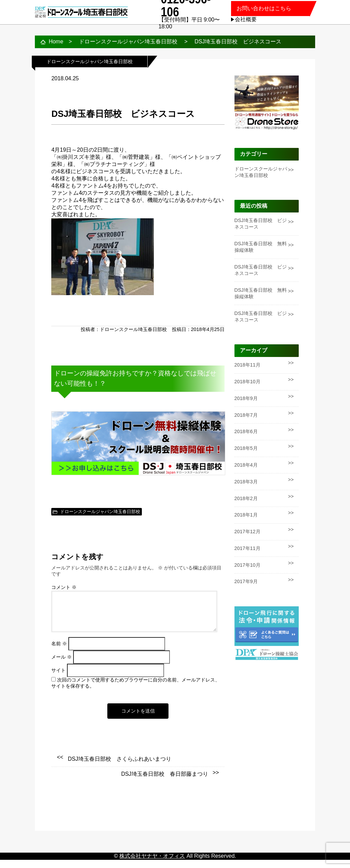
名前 (59, 652)
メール (62, 665)
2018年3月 (246, 482)
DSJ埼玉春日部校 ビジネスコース (261, 224)
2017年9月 (246, 581)
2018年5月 (246, 448)
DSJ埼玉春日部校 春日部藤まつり (164, 782)
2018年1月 (246, 515)
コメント (64, 587)
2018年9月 (246, 398)
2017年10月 (247, 565)
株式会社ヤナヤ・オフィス (152, 864)
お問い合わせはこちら (264, 8)
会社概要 (246, 19)
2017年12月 (247, 532)
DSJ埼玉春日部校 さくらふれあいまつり (119, 767)
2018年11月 (247, 365)
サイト (58, 679)
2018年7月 (246, 415)
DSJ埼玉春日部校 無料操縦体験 (261, 247)
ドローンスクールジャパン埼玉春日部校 (100, 512)
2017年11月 (247, 548)
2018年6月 (246, 431)
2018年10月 (247, 382)
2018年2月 (246, 498)
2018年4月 (246, 465)
